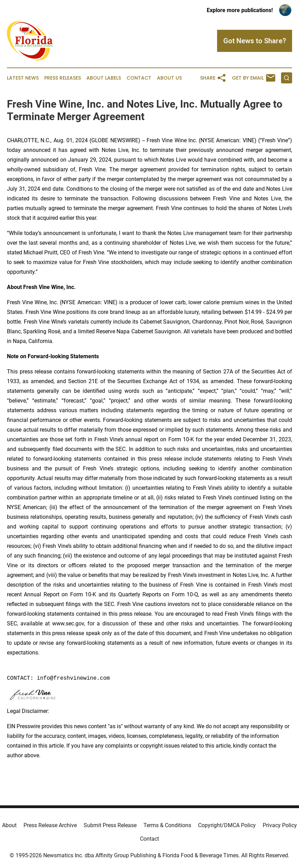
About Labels (104, 78)
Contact (139, 78)
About (9, 825)
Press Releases (63, 78)
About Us (169, 78)
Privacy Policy (280, 825)
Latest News (23, 78)
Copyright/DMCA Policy (227, 825)
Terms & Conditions (167, 825)
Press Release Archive (50, 825)
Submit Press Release (110, 825)
